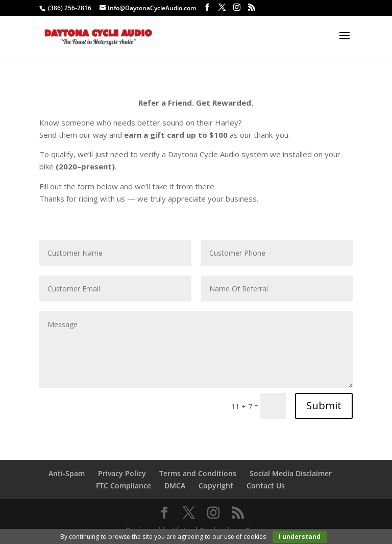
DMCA (175, 486)
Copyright (216, 486)
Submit (324, 405)
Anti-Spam (67, 473)
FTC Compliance (124, 486)
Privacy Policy (122, 473)
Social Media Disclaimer (291, 473)
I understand (300, 537)
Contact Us (266, 486)
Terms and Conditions (198, 473)
